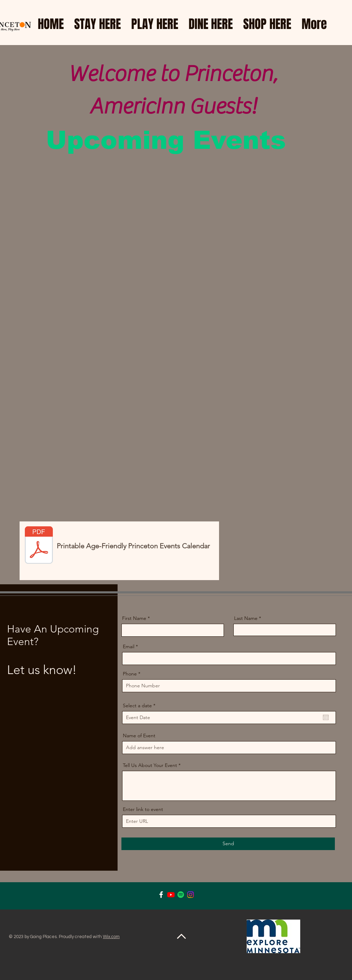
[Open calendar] (326, 717)
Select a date (140, 705)
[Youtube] (171, 895)
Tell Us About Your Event (150, 765)
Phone (130, 674)
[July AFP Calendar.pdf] (39, 546)
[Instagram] (191, 895)
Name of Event (139, 736)
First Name (134, 618)
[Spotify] (181, 895)
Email (129, 646)
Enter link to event (143, 809)
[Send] (228, 844)
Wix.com (111, 937)
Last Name (246, 618)
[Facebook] (161, 895)
